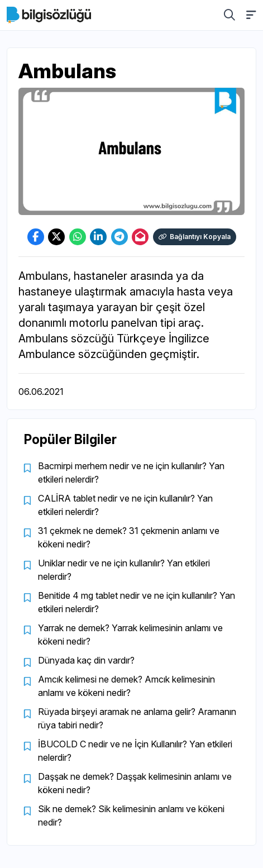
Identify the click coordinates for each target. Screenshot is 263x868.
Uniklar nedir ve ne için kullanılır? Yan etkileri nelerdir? (124, 570)
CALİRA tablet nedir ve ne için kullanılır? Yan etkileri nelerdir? (125, 505)
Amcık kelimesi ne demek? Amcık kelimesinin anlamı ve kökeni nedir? (126, 686)
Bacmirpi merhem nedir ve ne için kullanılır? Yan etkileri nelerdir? (131, 473)
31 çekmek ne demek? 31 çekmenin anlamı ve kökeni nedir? (129, 537)
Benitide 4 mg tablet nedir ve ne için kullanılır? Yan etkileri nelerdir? (137, 602)
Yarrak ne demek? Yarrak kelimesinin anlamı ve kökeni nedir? (130, 635)
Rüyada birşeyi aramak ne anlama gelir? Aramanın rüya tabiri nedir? (137, 718)
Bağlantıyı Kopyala (195, 237)
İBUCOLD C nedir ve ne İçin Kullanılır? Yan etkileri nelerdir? (135, 751)
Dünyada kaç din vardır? (86, 660)
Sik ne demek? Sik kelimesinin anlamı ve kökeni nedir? (131, 815)
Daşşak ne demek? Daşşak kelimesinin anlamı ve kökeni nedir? (135, 783)
